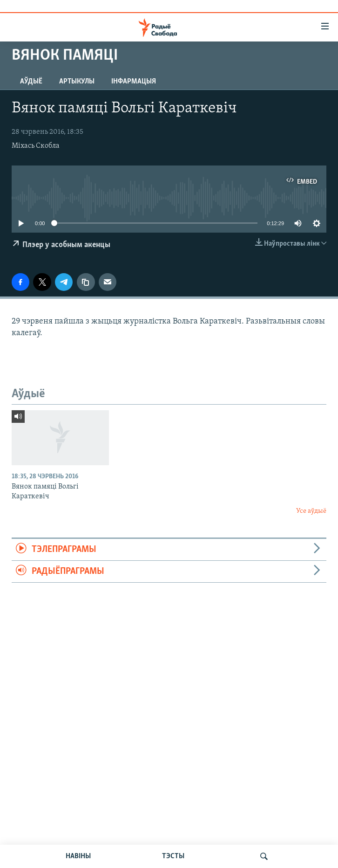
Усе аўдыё (311, 511)
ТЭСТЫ (173, 856)
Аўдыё (31, 82)
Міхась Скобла (36, 146)
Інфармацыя (134, 82)
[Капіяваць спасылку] (86, 282)
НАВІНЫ (78, 856)
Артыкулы (77, 82)
